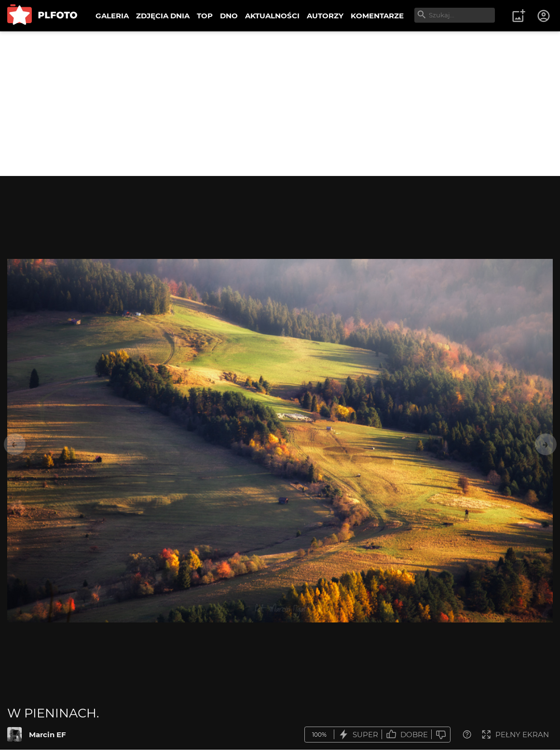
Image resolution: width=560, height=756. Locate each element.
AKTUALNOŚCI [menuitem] (272, 16)
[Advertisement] (280, 104)
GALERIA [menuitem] (112, 16)
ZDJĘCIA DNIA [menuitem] (163, 16)
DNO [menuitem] (229, 16)
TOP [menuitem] (205, 16)
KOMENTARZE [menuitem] (377, 16)
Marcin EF (48, 735)
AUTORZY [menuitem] (325, 16)
